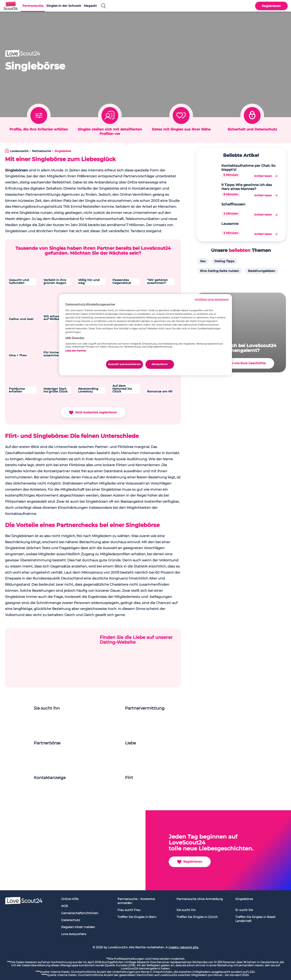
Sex (203, 261)
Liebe (130, 743)
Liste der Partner (76, 351)
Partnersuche (33, 6)
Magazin (90, 6)
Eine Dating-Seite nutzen (220, 271)
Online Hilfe (70, 899)
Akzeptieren (160, 364)
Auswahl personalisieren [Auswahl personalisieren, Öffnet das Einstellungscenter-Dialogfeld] (125, 364)
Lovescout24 (19, 151)
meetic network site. (184, 947)
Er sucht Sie (244, 910)
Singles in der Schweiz (64, 6)
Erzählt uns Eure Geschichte (241, 363)
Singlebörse (244, 899)
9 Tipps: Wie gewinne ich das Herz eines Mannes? (247, 187)
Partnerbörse (47, 743)
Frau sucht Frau (129, 910)
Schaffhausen (233, 204)
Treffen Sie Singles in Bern (137, 917)
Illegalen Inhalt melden (78, 927)
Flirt (129, 778)
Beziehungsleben (262, 271)
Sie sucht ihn (47, 708)
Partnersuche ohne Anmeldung (200, 899)
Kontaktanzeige (50, 778)
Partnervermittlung (145, 708)
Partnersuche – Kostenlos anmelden (136, 901)
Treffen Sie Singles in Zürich (197, 917)
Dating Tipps (224, 261)
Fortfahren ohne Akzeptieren (212, 299)
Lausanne (230, 224)
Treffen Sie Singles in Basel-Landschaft (256, 919)
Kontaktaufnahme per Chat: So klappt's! (248, 168)
